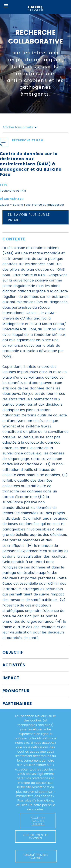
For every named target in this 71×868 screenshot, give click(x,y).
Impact (11, 678)
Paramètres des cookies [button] (36, 856)
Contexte (14, 239)
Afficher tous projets (20, 127)
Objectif (13, 652)
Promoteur (16, 691)
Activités (14, 665)
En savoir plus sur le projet (29, 218)
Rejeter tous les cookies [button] (35, 837)
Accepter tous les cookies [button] (38, 821)
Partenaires (17, 704)
